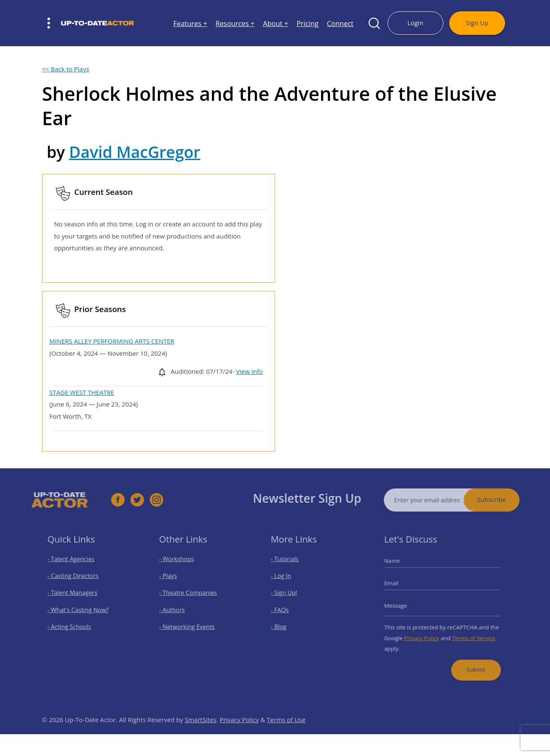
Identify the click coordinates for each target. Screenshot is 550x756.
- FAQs (285, 609)
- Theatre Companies (190, 595)
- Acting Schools (72, 624)
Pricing (307, 23)
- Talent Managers (75, 595)
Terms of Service (469, 633)
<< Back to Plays (65, 69)
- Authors (176, 609)
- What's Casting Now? (80, 609)
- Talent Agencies (74, 566)
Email (399, 586)
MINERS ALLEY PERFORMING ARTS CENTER (112, 341)
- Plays (173, 580)
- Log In (286, 580)
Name (399, 567)
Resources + (235, 23)
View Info (249, 371)
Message (402, 605)
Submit (471, 661)
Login (415, 23)
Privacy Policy (424, 633)
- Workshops (180, 566)
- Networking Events (189, 624)
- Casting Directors (76, 580)
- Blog (284, 624)
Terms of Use (286, 733)
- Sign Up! (288, 595)
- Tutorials (289, 566)
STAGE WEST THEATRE (82, 392)
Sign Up (477, 23)
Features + (190, 23)
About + (275, 23)
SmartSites (200, 733)
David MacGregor (135, 152)
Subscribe (505, 500)
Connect (340, 23)
